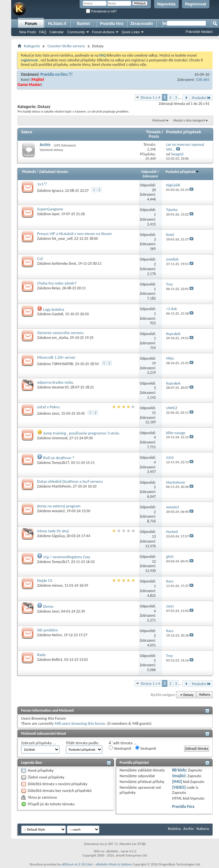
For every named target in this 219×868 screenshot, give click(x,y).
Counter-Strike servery (66, 46)
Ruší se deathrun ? (59, 458)
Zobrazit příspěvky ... (39, 743)
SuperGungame (50, 209)
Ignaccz (58, 191)
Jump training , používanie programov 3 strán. (82, 433)
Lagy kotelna (54, 309)
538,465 (203, 79)
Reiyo (56, 288)
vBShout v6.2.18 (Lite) (77, 864)
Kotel (25, 79)
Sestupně (146, 748)
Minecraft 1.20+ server (56, 357)
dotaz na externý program (59, 506)
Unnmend (59, 438)
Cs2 (40, 258)
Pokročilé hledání (199, 32)
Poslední (202, 98)
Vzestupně (120, 748)
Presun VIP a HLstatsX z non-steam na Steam (74, 234)
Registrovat (196, 4)
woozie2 (58, 511)
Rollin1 (57, 660)
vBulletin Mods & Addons (113, 864)
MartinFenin (61, 486)
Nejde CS (45, 580)
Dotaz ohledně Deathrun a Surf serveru (70, 481)
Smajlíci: (179, 776)
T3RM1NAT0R (63, 364)
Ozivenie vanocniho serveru (60, 333)
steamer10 (60, 387)
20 (154, 190)
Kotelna (174, 829)
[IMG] (177, 782)
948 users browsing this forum (80, 723)
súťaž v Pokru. (49, 407)
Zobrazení (150, 176)
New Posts (28, 32)
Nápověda (166, 4)
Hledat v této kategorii (189, 120)
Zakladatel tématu (53, 172)
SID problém (47, 630)
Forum (31, 24)
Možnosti (159, 120)
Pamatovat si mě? (101, 11)
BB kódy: (180, 770)
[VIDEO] (179, 787)
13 (154, 536)
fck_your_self (62, 239)
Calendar (57, 32)
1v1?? (42, 184)
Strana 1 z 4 (150, 97)
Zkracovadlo (142, 24)
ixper (55, 214)
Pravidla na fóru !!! (56, 74)
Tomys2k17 (60, 463)
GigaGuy (58, 536)
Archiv (45, 145)
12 (154, 561)
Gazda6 (58, 314)
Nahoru (205, 695)
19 (154, 363)
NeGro (57, 635)
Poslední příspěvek (182, 172)
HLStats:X (57, 24)
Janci (56, 413)
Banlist (83, 24)
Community (76, 32)
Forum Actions (103, 32)
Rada (41, 655)
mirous (57, 585)
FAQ (43, 32)
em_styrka (60, 338)
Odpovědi (149, 172)
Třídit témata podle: (82, 743)
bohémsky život (64, 263)
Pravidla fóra (112, 24)
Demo (48, 606)
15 (154, 413)
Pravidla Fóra (183, 806)
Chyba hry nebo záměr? (57, 283)
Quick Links (131, 32)
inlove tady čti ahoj (53, 531)
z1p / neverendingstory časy (67, 557)
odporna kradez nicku (55, 382)
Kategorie (32, 46)
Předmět (29, 172)
